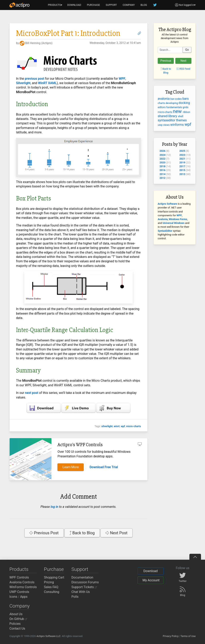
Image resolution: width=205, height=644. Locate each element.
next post (32, 393)
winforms (177, 125)
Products (19, 569)
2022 (162, 159)
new (178, 111)
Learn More (71, 467)
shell (181, 116)
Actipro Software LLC (48, 636)
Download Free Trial (104, 467)
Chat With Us (81, 592)
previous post (35, 79)
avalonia (164, 99)
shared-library (168, 116)
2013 (182, 174)
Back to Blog (82, 533)
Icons (13, 597)
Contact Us (17, 628)
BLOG (144, 5)
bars (185, 99)
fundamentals (175, 107)
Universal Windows (173, 223)
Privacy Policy (171, 636)
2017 (182, 166)
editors (162, 107)
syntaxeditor (167, 120)
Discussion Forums (85, 582)
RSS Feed (183, 69)
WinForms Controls (23, 587)
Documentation (82, 577)
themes (181, 120)
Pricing (49, 582)
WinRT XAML (47, 83)
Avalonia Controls (22, 582)
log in (54, 507)
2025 (182, 151)
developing (172, 103)
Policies (15, 624)
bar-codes (176, 99)
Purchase (54, 569)
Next (183, 61)
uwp (160, 125)
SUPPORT (111, 5)
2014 (162, 174)
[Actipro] (19, 5)
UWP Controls (19, 592)
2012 (162, 178)
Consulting (52, 592)
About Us (16, 614)
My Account (151, 580)
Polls (75, 597)
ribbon (186, 112)
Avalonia (163, 219)
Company (20, 606)
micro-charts (134, 426)
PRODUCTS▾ (55, 5)
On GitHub (18, 619)
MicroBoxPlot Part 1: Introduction (68, 33)
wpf (123, 426)
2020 (162, 163)
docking (184, 103)
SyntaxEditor (165, 231)
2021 (182, 159)
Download (150, 571)
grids (185, 107)
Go (187, 50)
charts (162, 103)
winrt (117, 426)
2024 (162, 155)
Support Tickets (84, 587)
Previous (166, 61)
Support (80, 569)
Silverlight (23, 83)
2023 (182, 155)
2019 (182, 163)
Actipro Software (167, 204)
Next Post (117, 533)
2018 (162, 166)
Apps (24, 597)
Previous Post (44, 533)
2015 (182, 170)
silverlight (107, 426)
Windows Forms (178, 219)
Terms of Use (188, 636)
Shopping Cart (54, 577)
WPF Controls (19, 577)
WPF (122, 79)
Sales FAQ (51, 587)
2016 (162, 170)
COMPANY (129, 5)
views (167, 125)
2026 (162, 151)
